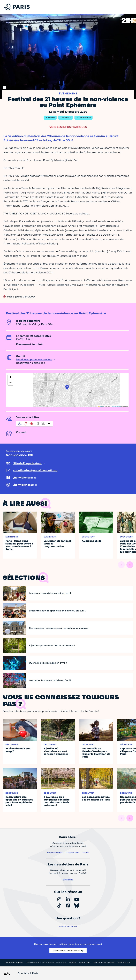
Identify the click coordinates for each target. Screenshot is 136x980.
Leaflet (101, 406)
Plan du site (124, 963)
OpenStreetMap (116, 406)
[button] (67, 387)
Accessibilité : (46, 963)
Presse (73, 963)
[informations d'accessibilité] (34, 424)
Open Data (85, 963)
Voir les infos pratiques (68, 127)
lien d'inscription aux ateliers (34, 360)
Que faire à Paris (28, 973)
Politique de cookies (104, 963)
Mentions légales (14, 963)
